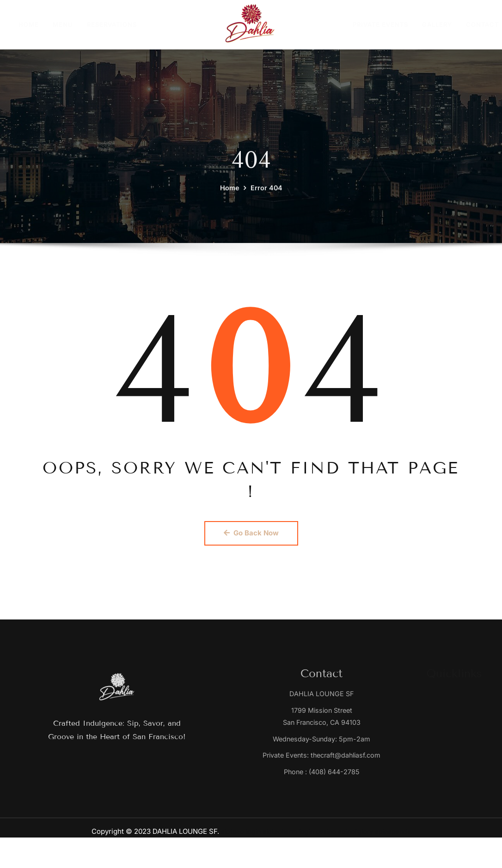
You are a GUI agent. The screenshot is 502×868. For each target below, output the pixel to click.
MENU (63, 24)
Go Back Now (251, 533)
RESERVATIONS (112, 24)
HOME (29, 24)
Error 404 (267, 201)
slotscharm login (287, 835)
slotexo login (236, 835)
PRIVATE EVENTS (380, 24)
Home (229, 201)
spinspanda (397, 835)
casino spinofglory (346, 835)
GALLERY (437, 24)
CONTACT (482, 24)
